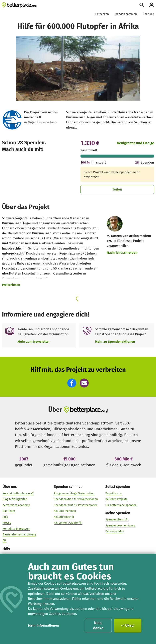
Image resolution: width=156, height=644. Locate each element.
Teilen (117, 189)
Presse (7, 523)
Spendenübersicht (117, 519)
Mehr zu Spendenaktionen (115, 341)
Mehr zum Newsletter (34, 341)
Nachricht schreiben (122, 253)
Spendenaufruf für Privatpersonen (76, 505)
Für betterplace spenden (121, 505)
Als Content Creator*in (68, 523)
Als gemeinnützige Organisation (74, 493)
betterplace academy (16, 505)
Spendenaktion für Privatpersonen (76, 499)
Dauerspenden (115, 531)
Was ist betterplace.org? (18, 493)
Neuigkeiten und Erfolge (135, 143)
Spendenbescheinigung (120, 525)
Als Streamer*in (64, 517)
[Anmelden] (151, 5)
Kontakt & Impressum (16, 529)
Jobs (5, 517)
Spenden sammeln (126, 14)
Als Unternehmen (65, 511)
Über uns (148, 14)
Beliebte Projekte (116, 499)
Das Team (9, 511)
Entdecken (102, 14)
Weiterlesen (11, 285)
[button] (72, 383)
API (5, 540)
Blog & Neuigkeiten (15, 499)
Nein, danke (98, 625)
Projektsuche (114, 493)
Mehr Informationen (43, 625)
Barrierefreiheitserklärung (19, 535)
